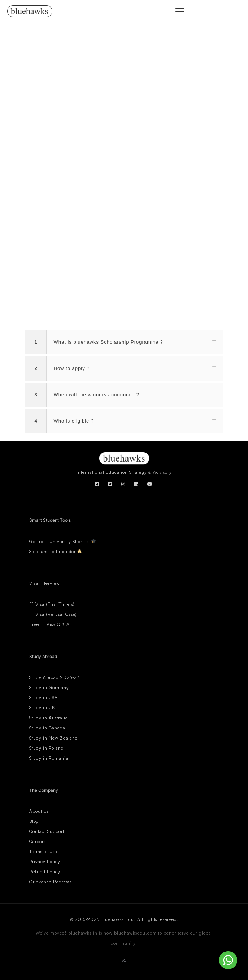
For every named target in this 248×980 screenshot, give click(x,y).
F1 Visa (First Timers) (52, 604)
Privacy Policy (45, 862)
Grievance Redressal (51, 882)
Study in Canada (47, 728)
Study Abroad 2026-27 (54, 677)
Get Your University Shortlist (63, 541)
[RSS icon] (124, 960)
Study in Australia (49, 718)
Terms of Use (43, 851)
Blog (34, 821)
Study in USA (43, 698)
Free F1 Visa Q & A (49, 624)
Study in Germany (49, 687)
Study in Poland (47, 748)
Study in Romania (49, 758)
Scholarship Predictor (56, 551)
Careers (37, 841)
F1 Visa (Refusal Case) (53, 614)
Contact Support (47, 831)
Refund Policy (45, 872)
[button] (124, 342)
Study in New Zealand (54, 738)
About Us (39, 811)
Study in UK (42, 708)
